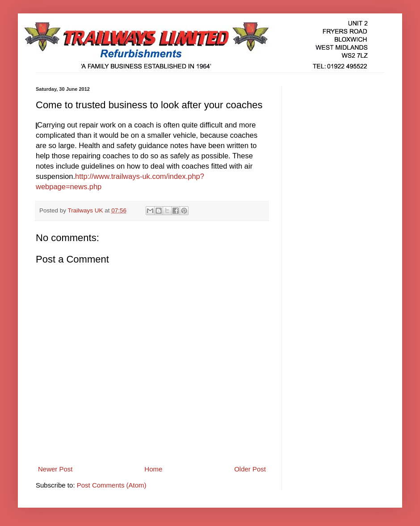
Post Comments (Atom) (112, 485)
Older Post (250, 469)
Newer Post (55, 469)
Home (153, 469)
